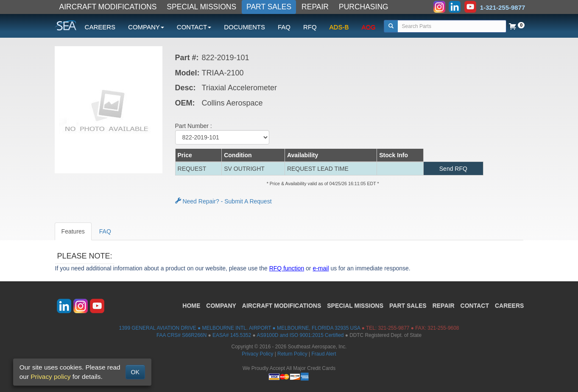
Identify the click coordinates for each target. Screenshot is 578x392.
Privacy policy (50, 377)
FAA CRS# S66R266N (181, 335)
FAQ (284, 27)
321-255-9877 (394, 328)
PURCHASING (364, 7)
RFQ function (287, 268)
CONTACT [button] (194, 27)
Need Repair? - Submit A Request (223, 201)
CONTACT (475, 306)
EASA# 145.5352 (232, 335)
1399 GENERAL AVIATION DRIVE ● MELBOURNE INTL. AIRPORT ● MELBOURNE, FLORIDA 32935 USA (240, 328)
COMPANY (221, 306)
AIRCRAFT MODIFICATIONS (108, 7)
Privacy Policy (257, 354)
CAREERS (100, 27)
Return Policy (292, 354)
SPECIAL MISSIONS (201, 7)
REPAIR (315, 7)
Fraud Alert (324, 354)
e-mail (321, 268)
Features (73, 231)
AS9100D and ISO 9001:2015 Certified (300, 335)
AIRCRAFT (282, 306)
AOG (368, 27)
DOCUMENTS (244, 27)
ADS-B (339, 27)
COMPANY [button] (146, 27)
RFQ (310, 27)
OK (135, 372)
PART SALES (269, 7)
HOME (191, 306)
